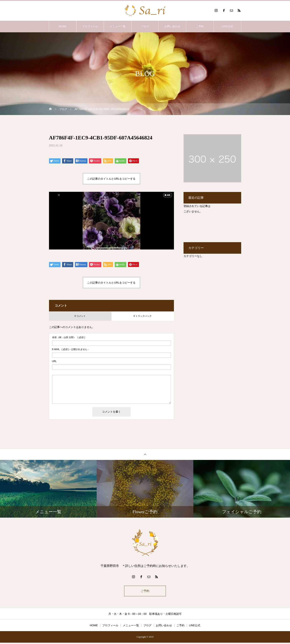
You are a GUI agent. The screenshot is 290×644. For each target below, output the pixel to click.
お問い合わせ (172, 26)
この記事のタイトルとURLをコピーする (111, 179)
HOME (63, 26)
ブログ (145, 26)
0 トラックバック (143, 316)
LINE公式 (227, 26)
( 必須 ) (69, 337)
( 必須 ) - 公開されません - (70, 349)
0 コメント (80, 316)
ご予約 (200, 26)
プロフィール (90, 26)
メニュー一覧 (118, 26)
